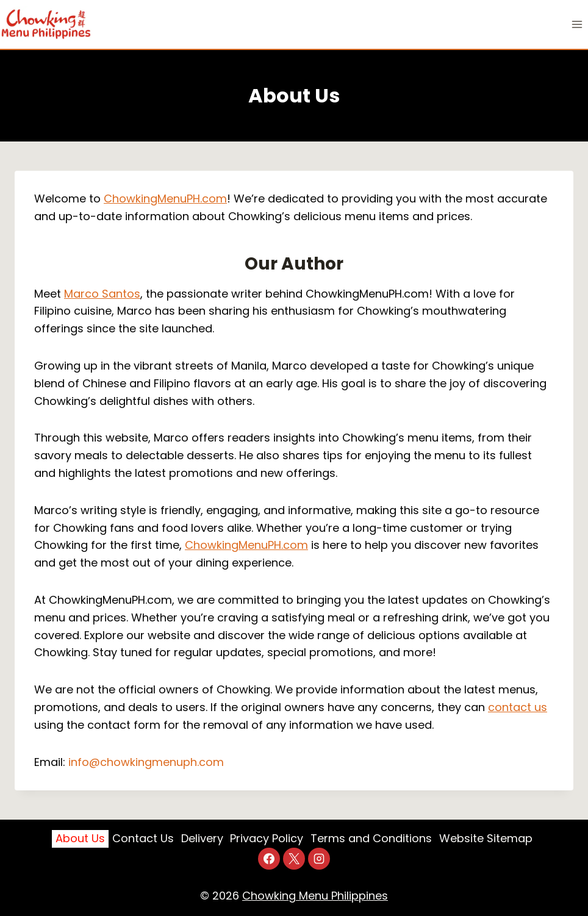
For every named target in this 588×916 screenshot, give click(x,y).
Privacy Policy (267, 838)
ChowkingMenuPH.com (165, 199)
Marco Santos (102, 294)
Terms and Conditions (371, 838)
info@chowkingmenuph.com (146, 762)
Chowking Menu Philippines (315, 896)
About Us (80, 838)
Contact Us (143, 838)
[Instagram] (319, 859)
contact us (518, 707)
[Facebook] (269, 859)
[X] (294, 859)
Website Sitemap (486, 838)
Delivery (202, 838)
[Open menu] (577, 24)
